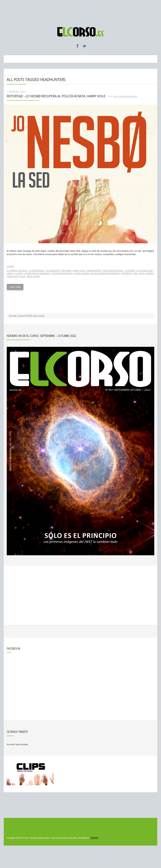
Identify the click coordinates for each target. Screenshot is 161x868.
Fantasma (66, 271)
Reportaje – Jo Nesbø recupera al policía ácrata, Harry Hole (56, 96)
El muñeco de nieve (17, 271)
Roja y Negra (146, 274)
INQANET (94, 838)
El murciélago (37, 271)
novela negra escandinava (105, 274)
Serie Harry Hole (16, 277)
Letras (10, 266)
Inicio (9, 76)
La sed (19, 274)
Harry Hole (79, 271)
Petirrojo (127, 274)
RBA (136, 274)
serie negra (33, 277)
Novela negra (82, 274)
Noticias (18, 76)
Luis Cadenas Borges (125, 96)
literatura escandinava (36, 274)
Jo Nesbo (130, 271)
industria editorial (113, 271)
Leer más (15, 287)
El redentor (53, 271)
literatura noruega (62, 274)
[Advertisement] (80, 12)
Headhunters (94, 271)
